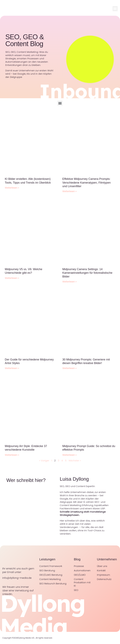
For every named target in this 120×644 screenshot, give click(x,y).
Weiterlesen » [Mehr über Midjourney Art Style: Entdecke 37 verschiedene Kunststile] (12, 455)
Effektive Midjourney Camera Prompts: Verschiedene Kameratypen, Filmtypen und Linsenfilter (86, 183)
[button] (115, 9)
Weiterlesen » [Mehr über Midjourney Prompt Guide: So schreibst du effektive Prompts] (69, 455)
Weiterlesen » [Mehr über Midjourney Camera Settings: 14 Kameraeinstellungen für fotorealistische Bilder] (69, 282)
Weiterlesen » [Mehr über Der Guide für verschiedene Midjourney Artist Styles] (12, 368)
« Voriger (44, 461)
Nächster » (75, 461)
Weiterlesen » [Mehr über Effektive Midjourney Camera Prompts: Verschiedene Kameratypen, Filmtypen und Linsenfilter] (69, 191)
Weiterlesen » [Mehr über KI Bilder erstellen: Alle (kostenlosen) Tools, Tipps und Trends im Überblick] (12, 188)
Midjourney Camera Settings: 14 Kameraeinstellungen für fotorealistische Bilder (87, 273)
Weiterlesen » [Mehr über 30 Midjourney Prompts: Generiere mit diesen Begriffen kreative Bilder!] (69, 368)
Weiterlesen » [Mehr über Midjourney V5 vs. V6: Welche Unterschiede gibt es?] (12, 278)
